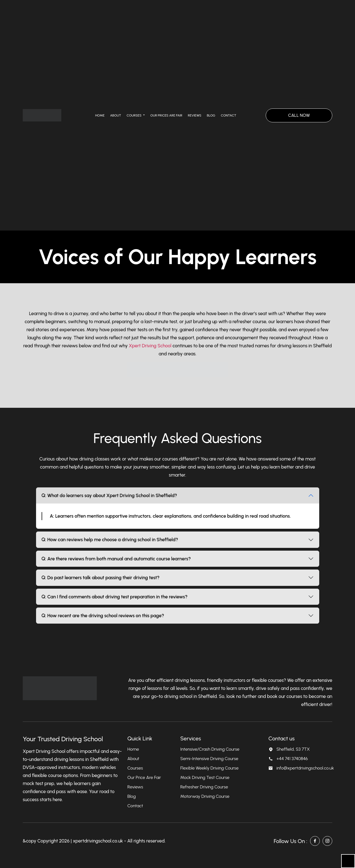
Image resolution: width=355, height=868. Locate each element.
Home (100, 115)
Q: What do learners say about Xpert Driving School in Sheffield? (109, 495)
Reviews (195, 115)
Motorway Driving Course (205, 796)
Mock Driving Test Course (205, 777)
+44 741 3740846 (288, 759)
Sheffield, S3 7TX (289, 749)
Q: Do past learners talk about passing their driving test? (101, 578)
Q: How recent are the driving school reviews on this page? (103, 616)
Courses (135, 115)
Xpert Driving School (150, 346)
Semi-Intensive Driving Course (209, 759)
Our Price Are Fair (144, 777)
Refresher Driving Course (204, 787)
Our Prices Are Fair (166, 115)
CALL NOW (299, 115)
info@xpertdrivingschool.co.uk (300, 768)
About (116, 115)
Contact (228, 115)
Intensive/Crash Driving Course (210, 749)
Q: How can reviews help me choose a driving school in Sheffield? (110, 540)
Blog (211, 115)
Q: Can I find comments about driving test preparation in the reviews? (115, 597)
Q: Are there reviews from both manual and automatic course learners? (116, 559)
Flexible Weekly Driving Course (209, 768)
